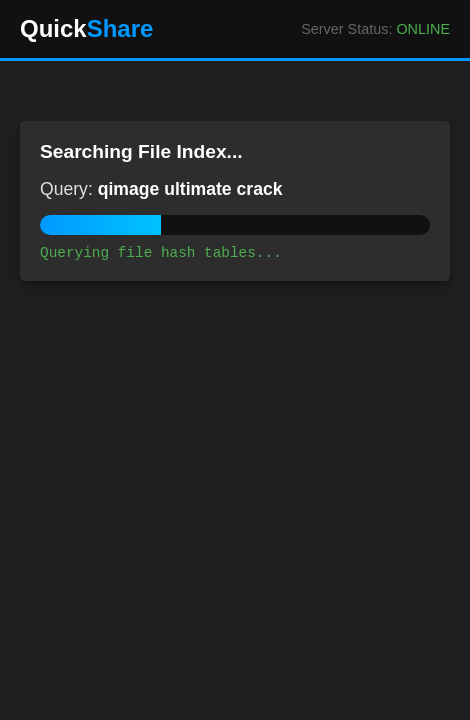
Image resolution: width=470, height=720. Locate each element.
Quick (86, 28)
